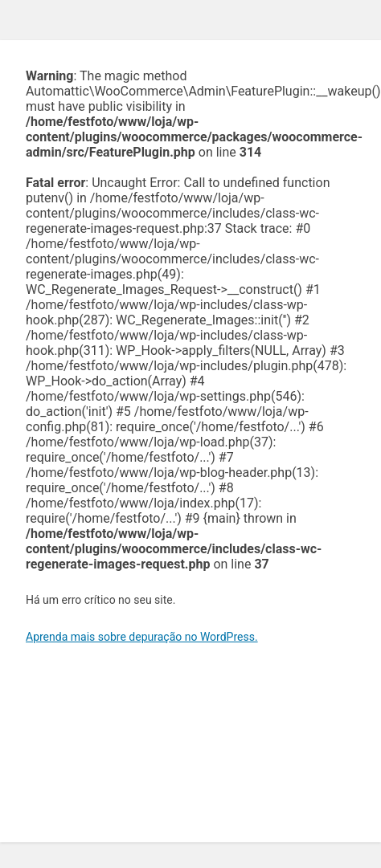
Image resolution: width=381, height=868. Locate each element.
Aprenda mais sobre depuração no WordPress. (142, 637)
